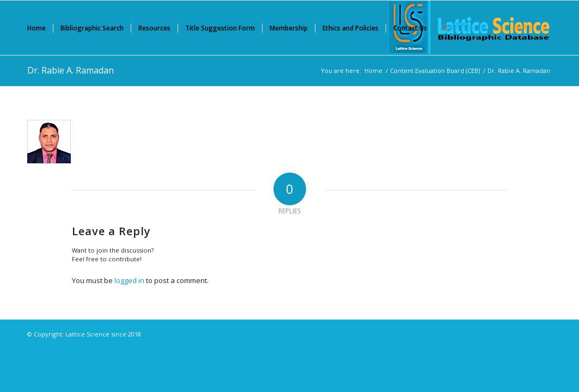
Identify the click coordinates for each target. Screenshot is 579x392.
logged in (129, 280)
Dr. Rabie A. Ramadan (71, 70)
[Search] (445, 28)
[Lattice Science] (470, 28)
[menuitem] (36, 28)
